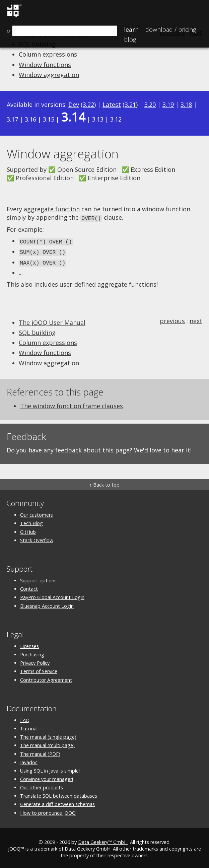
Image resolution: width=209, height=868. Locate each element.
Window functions (45, 65)
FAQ (25, 718)
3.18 (186, 104)
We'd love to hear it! (163, 448)
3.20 (150, 104)
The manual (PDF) (40, 752)
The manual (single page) (48, 735)
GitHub (28, 530)
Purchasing (32, 653)
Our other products (42, 785)
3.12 (116, 119)
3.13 (98, 119)
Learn (131, 29)
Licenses (29, 644)
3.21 (130, 104)
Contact (29, 587)
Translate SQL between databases (59, 794)
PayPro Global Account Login (52, 595)
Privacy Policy (35, 661)
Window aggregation (49, 75)
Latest (112, 104)
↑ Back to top (104, 483)
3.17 (12, 119)
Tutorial (29, 727)
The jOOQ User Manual (52, 320)
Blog (130, 40)
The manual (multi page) (47, 743)
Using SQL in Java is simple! (50, 769)
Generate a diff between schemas (57, 803)
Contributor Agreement (46, 678)
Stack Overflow (37, 538)
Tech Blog (31, 521)
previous (172, 319)
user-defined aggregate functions (108, 282)
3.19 (168, 104)
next (196, 319)
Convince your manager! (47, 777)
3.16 (30, 119)
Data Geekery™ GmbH (103, 840)
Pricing (171, 29)
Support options (38, 578)
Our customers (37, 513)
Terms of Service (39, 669)
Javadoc (29, 760)
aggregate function (52, 209)
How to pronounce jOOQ (48, 811)
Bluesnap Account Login (47, 604)
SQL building (37, 331)
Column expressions (48, 54)
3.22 (88, 104)
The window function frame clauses (72, 404)
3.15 (49, 119)
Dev (74, 104)
